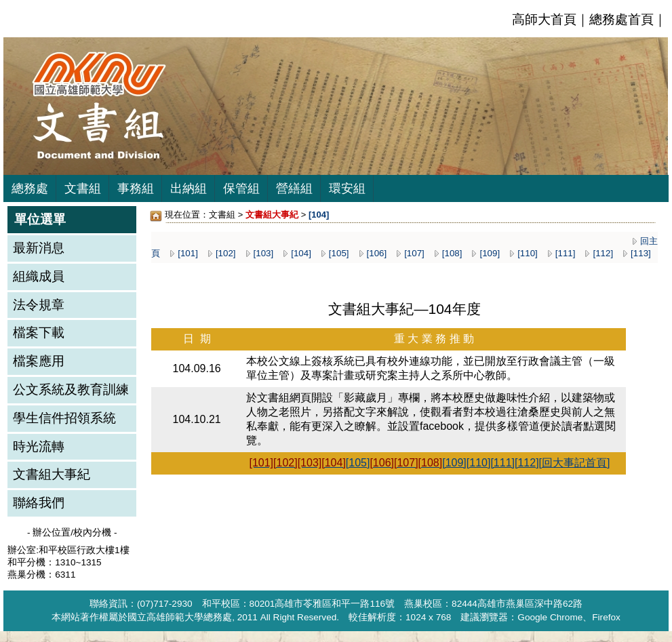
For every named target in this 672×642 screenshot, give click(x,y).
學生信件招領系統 (64, 418)
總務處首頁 (621, 19)
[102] (226, 253)
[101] (188, 253)
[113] (641, 253)
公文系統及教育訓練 (71, 389)
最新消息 (39, 248)
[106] (377, 253)
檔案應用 (39, 361)
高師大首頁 (544, 19)
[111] (566, 253)
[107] (414, 253)
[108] (452, 253)
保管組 (241, 188)
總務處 (30, 188)
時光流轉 (39, 446)
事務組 (136, 188)
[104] (301, 253)
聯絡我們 (39, 503)
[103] (264, 253)
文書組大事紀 (52, 474)
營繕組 (294, 188)
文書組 (83, 188)
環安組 (347, 188)
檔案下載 (39, 333)
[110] (528, 253)
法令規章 (39, 305)
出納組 (189, 188)
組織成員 (39, 276)
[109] (490, 253)
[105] (339, 253)
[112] (603, 253)
